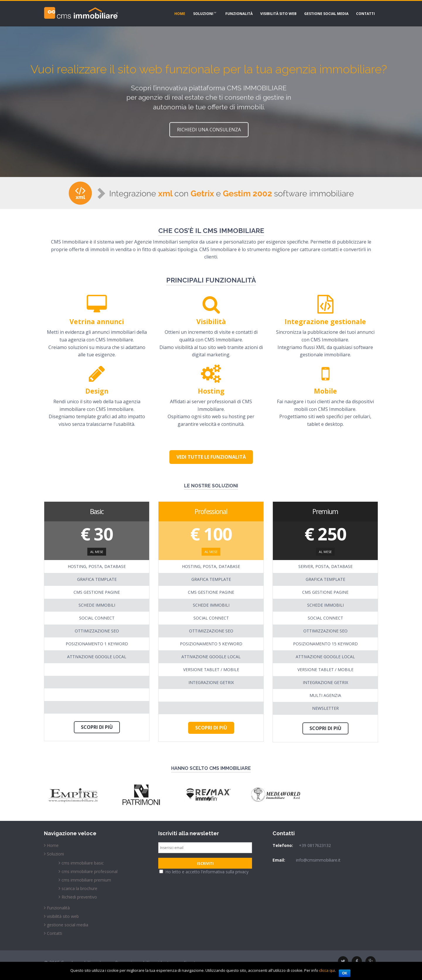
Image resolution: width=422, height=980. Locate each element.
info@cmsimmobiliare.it (318, 860)
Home (172, 13)
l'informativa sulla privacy (225, 872)
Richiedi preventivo (79, 897)
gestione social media (324, 13)
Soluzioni (196, 13)
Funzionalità (234, 13)
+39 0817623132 (315, 845)
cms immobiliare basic (83, 863)
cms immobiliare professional (90, 871)
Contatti (364, 13)
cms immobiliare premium (86, 880)
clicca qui (327, 970)
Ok (345, 973)
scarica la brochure (79, 888)
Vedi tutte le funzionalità (211, 457)
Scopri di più (97, 727)
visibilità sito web (275, 13)
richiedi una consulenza (209, 129)
